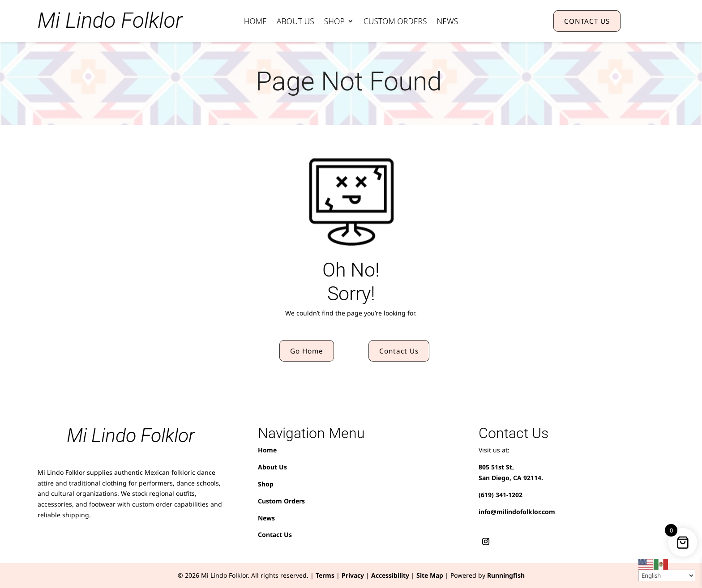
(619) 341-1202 (501, 495)
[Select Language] (667, 575)
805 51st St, (496, 467)
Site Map (430, 575)
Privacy (353, 575)
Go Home (307, 351)
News (448, 22)
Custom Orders (395, 22)
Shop (334, 22)
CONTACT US (587, 21)
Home (255, 22)
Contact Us (399, 351)
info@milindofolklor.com (517, 512)
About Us (295, 22)
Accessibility (390, 575)
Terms (325, 575)
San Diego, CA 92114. (511, 478)
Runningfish (506, 575)
